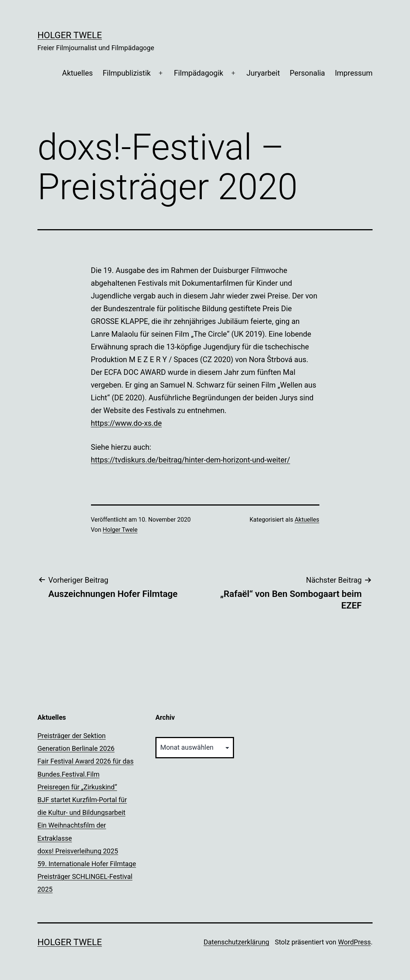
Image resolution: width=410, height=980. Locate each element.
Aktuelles (78, 73)
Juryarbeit (263, 73)
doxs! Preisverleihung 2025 (78, 851)
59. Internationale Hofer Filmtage (87, 864)
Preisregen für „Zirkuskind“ (77, 787)
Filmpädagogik (199, 73)
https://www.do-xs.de (127, 423)
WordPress (354, 942)
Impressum (354, 73)
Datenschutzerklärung (236, 942)
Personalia (307, 73)
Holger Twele (70, 35)
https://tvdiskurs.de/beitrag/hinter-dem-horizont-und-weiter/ (191, 460)
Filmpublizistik (127, 73)
